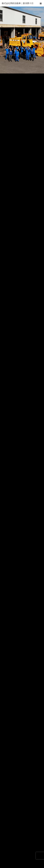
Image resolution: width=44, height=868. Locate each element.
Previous (3, 39)
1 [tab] (19, 76)
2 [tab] (22, 76)
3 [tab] (25, 76)
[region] (22, 40)
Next (41, 39)
